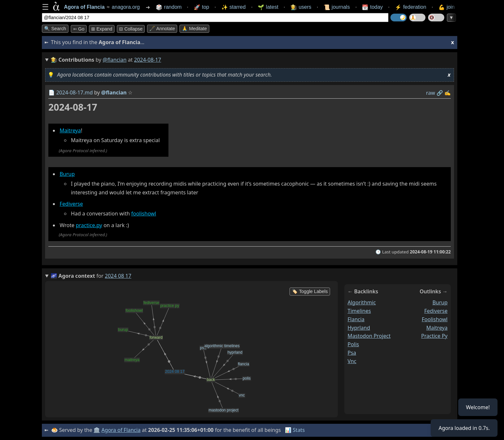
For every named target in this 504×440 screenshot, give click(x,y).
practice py (434, 336)
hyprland (359, 328)
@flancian (115, 60)
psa (352, 353)
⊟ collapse (131, 29)
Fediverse (71, 204)
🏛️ (97, 430)
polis (353, 345)
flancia (356, 319)
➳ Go (79, 29)
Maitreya (70, 130)
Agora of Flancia (121, 430)
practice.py (89, 225)
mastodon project (369, 336)
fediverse (436, 311)
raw (431, 93)
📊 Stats (295, 430)
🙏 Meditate (194, 29)
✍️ (448, 93)
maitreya (437, 328)
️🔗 (440, 93)
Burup (67, 174)
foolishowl (144, 214)
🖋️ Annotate (162, 29)
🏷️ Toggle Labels (310, 291)
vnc (352, 361)
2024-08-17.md (74, 92)
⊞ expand (102, 29)
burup (440, 302)
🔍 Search (55, 29)
